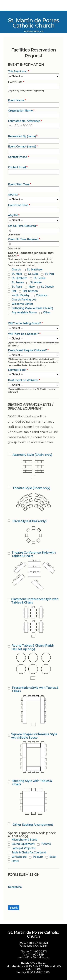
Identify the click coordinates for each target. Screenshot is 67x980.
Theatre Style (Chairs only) (31, 488)
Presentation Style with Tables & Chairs (35, 690)
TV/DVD (46, 844)
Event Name (17, 101)
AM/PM (14, 195)
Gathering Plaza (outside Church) (32, 308)
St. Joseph (48, 287)
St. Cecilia (39, 278)
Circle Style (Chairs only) (30, 521)
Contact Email (18, 167)
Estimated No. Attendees (25, 121)
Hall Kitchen (30, 291)
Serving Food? (18, 370)
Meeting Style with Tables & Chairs (32, 783)
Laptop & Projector (23, 848)
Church (16, 270)
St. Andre (36, 282)
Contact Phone (18, 157)
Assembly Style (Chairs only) (32, 455)
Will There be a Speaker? (24, 334)
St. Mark (17, 274)
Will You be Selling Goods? (25, 323)
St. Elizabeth (19, 278)
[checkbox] (9, 270)
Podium (38, 857)
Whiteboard (19, 857)
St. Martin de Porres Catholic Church (33, 23)
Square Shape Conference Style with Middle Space (34, 736)
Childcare (42, 295)
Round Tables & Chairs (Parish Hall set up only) (33, 647)
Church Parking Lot (24, 300)
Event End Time (19, 205)
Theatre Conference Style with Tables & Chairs (33, 554)
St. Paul (50, 274)
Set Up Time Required (23, 226)
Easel (53, 857)
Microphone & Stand (24, 840)
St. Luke (33, 274)
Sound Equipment (23, 844)
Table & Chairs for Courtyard (29, 853)
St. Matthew (35, 270)
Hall (14, 291)
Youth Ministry (21, 295)
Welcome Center (22, 304)
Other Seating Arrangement (33, 825)
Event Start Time (19, 185)
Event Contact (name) (23, 147)
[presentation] (35, 896)
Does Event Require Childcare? (28, 350)
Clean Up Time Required (24, 239)
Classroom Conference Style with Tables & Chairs (35, 601)
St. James (18, 282)
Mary (32, 287)
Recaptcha (15, 887)
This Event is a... (18, 72)
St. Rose (17, 287)
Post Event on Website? (24, 380)
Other (47, 312)
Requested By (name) (23, 136)
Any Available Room (24, 312)
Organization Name (21, 111)
